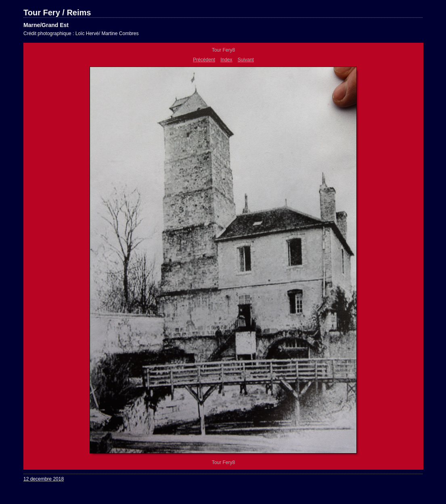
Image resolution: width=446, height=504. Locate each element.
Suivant (246, 60)
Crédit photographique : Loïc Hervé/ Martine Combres (81, 33)
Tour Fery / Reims (57, 13)
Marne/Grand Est (46, 25)
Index (226, 60)
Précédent (204, 60)
